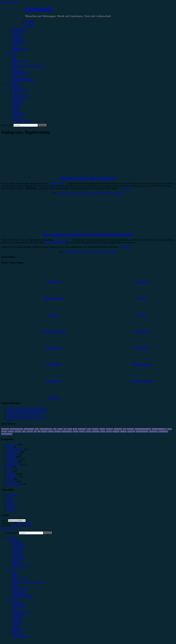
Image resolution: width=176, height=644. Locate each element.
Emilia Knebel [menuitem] (18, 615)
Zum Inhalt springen (10, 2)
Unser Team (17, 86)
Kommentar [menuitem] (17, 560)
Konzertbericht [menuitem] (19, 545)
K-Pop (24, 432)
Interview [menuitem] (16, 553)
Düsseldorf (109, 429)
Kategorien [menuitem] (11, 538)
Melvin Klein (18, 118)
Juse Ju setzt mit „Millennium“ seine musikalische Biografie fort (88, 234)
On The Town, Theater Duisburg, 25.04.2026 (26, 418)
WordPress (17, 525)
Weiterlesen (127, 188)
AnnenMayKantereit (16, 429)
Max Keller (17, 115)
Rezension (30, 24)
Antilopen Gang (29, 429)
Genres (10, 53)
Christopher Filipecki (21, 96)
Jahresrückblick (19, 41)
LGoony (51, 432)
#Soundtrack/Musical (22, 78)
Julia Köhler (18, 105)
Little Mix (58, 432)
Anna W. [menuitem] (16, 610)
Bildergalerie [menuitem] (18, 567)
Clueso (75, 429)
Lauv (39, 432)
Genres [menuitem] (10, 570)
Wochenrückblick (14, 484)
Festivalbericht (19, 31)
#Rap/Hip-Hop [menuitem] (19, 587)
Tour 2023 (123, 432)
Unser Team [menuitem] (17, 602)
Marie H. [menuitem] (16, 627)
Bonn (65, 429)
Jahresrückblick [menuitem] (19, 558)
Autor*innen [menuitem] (12, 600)
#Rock (15, 56)
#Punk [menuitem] (15, 585)
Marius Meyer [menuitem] (18, 629)
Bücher (10, 447)
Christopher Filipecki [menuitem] (21, 612)
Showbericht (18, 34)
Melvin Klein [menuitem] (18, 634)
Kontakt (10, 507)
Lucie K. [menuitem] (16, 625)
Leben (9, 467)
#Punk (15, 68)
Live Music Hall (67, 432)
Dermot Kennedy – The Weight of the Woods (26, 413)
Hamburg (4, 432)
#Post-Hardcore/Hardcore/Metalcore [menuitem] (28, 582)
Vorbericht (30, 26)
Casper (70, 429)
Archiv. (4, 520)
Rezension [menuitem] (17, 540)
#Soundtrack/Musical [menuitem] (22, 595)
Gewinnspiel (18, 38)
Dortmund (95, 429)
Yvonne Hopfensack (21, 120)
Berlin (37, 429)
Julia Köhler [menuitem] (18, 622)
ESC (124, 429)
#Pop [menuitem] (14, 575)
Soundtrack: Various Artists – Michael (23, 416)
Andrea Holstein (19, 91)
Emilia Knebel (18, 98)
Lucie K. (16, 108)
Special (15, 46)
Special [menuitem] (15, 563)
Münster (88, 432)
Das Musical (82, 429)
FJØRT (169, 429)
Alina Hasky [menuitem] (18, 605)
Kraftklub (30, 432)
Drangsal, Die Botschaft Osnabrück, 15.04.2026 (28, 411)
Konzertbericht (19, 29)
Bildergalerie (18, 51)
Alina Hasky (18, 88)
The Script (116, 432)
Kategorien (30, 21)
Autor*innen (12, 83)
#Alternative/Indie (20, 61)
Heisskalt (11, 432)
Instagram (18, 432)
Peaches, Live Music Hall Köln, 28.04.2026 (26, 408)
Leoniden (44, 432)
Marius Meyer (18, 113)
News (4, 229)
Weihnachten (153, 432)
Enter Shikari (118, 429)
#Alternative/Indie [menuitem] (20, 577)
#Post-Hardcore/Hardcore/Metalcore (28, 66)
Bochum (60, 429)
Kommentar (17, 43)
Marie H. (16, 110)
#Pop (14, 58)
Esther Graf (130, 429)
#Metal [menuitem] (15, 580)
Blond (55, 429)
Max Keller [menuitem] (17, 632)
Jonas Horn (17, 103)
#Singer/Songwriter (21, 73)
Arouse (29, 525)
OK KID (103, 432)
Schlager (109, 432)
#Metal (15, 63)
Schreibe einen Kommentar (112, 193)
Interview (16, 36)
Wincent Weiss (163, 432)
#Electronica (18, 76)
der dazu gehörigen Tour (54, 242)
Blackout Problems (46, 429)
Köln (35, 432)
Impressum (11, 500)
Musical (75, 432)
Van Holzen (131, 432)
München (82, 432)
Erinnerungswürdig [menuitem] (21, 565)
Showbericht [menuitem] (18, 550)
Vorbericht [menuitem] (17, 543)
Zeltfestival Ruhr (7, 434)
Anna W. (16, 93)
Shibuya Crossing (58, 183)
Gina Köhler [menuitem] (18, 617)
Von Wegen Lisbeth (142, 432)
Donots (89, 429)
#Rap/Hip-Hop (19, 71)
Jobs (9, 502)
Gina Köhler (18, 100)
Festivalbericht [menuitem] (19, 548)
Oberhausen (95, 432)
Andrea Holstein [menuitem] (19, 607)
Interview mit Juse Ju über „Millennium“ (88, 178)
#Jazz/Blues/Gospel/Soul (23, 81)
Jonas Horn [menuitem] (17, 620)
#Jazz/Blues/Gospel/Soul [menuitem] (23, 597)
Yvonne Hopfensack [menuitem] (21, 637)
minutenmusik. (39, 9)
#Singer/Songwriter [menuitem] (21, 590)
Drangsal (102, 429)
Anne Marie (5, 429)
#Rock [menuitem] (15, 572)
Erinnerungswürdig (21, 48)
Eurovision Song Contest (143, 429)
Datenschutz (12, 495)
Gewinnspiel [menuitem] (18, 555)
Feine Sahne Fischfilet (159, 429)
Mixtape (10, 469)
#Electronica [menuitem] (18, 592)
